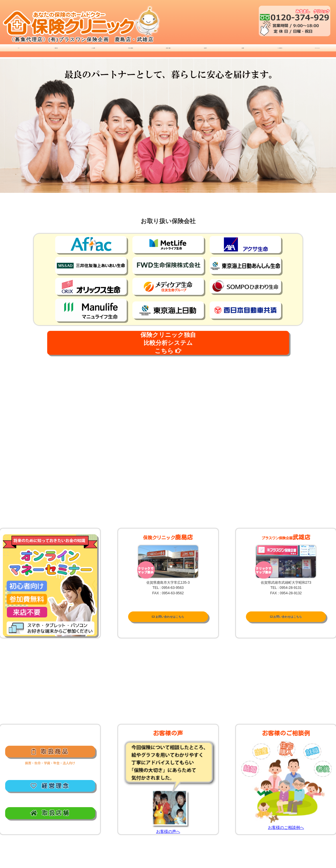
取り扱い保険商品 (131, 50)
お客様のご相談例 (168, 50)
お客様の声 (205, 50)
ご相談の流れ (56, 50)
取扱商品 (50, 751)
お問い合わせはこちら (168, 617)
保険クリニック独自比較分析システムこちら (168, 343)
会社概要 (243, 50)
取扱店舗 (50, 813)
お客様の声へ (168, 831)
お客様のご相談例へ (286, 827)
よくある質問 (93, 50)
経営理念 (50, 786)
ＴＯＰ (19, 50)
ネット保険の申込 (280, 50)
